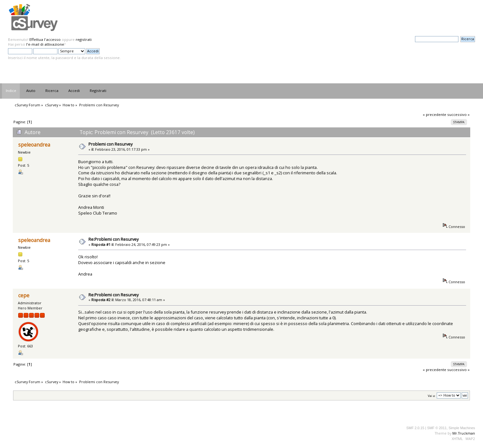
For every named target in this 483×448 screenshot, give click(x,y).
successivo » (458, 114)
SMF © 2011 (437, 428)
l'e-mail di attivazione (45, 44)
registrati (84, 39)
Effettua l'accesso (45, 39)
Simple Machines (462, 428)
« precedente (434, 114)
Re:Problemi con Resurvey (113, 239)
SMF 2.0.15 (415, 428)
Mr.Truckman (464, 433)
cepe (24, 296)
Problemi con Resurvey (110, 144)
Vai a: (432, 395)
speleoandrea (34, 145)
